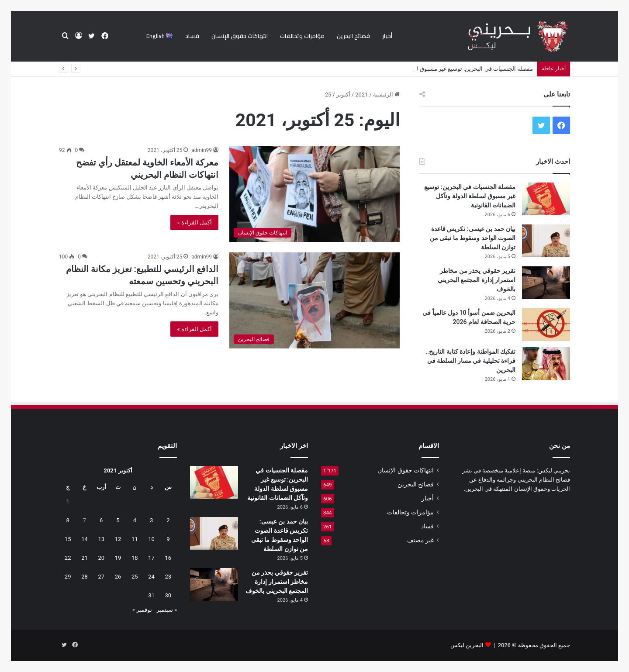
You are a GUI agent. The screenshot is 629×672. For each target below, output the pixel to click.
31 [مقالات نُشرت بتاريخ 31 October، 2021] (151, 595)
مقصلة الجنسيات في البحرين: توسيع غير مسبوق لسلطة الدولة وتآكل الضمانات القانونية (470, 196)
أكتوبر (343, 95)
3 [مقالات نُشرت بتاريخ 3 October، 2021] (151, 520)
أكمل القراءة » (194, 222)
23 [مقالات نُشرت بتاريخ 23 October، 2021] (168, 577)
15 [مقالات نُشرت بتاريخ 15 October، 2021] (68, 539)
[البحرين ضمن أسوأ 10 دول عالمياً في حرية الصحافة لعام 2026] (546, 325)
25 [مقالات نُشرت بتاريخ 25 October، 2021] (135, 577)
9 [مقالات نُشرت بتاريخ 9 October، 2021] (168, 539)
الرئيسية (386, 95)
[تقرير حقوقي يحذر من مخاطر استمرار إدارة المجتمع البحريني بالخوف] (546, 283)
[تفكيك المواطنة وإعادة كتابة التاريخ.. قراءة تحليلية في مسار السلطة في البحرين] (546, 364)
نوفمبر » (142, 610)
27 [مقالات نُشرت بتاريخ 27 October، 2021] (101, 577)
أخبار (387, 36)
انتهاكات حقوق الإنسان (240, 36)
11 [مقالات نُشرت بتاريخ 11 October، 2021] (135, 539)
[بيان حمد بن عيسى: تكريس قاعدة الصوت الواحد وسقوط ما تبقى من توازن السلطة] (546, 241)
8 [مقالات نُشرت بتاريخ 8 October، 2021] (68, 520)
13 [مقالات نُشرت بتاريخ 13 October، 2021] (101, 539)
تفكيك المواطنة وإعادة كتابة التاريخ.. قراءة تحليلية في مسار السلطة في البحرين (470, 361)
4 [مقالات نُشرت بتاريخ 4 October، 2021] (135, 520)
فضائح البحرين (353, 36)
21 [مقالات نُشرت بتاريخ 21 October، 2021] (85, 558)
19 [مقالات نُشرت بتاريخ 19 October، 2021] (118, 558)
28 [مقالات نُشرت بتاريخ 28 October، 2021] (85, 577)
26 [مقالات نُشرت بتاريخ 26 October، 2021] (118, 577)
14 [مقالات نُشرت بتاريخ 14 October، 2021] (85, 539)
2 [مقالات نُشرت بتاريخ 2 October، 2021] (168, 520)
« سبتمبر (167, 610)
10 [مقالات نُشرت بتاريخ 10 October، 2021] (151, 539)
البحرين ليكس (467, 645)
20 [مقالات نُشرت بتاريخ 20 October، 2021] (101, 558)
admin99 (202, 150)
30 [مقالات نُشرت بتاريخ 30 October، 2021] (168, 595)
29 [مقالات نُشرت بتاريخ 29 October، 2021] (68, 577)
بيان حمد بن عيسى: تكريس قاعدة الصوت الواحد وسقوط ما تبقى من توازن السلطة (473, 238)
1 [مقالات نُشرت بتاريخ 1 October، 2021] (68, 501)
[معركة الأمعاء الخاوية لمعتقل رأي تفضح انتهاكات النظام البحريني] (314, 194)
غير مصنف (420, 540)
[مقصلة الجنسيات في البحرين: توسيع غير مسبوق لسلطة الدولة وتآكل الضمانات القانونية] (546, 199)
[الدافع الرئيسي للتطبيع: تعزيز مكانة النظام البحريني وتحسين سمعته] (314, 300)
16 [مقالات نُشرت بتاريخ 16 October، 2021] (168, 558)
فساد (192, 36)
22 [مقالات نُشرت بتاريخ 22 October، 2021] (68, 558)
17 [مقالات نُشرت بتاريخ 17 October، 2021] (151, 558)
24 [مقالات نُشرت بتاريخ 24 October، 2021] (151, 577)
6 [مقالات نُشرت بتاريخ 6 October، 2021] (101, 520)
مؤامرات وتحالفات (302, 36)
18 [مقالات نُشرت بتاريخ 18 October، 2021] (135, 558)
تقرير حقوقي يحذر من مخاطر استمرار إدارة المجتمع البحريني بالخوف (477, 280)
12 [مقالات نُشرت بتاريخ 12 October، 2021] (118, 539)
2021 (361, 95)
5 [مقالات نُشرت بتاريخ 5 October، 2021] (118, 520)
